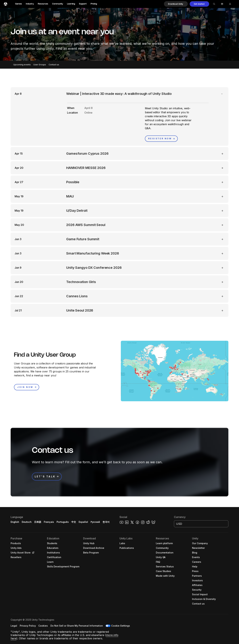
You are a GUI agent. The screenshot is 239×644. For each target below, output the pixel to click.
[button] (176, 4)
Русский (95, 522)
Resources (43, 4)
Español (83, 522)
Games (19, 4)
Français (49, 522)
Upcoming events (22, 65)
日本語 (38, 522)
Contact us (54, 65)
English (15, 522)
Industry (30, 4)
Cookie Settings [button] (121, 626)
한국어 (106, 522)
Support (83, 4)
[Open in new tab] (33, 553)
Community (58, 4)
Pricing (94, 4)
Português (63, 522)
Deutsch (27, 522)
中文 (74, 522)
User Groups (40, 65)
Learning (71, 4)
